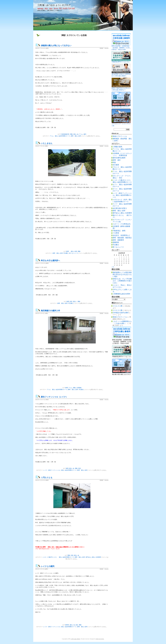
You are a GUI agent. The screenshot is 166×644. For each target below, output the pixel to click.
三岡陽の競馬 (117, 147)
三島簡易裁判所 (65, 134)
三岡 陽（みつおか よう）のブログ (54, 5)
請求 (71, 302)
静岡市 (67, 625)
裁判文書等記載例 (119, 158)
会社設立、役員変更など (121, 235)
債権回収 (116, 242)
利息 (80, 468)
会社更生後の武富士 (120, 208)
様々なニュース (74, 253)
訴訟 (77, 625)
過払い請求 (74, 251)
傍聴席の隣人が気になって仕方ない (56, 46)
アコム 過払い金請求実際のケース (60, 136)
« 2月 (113, 267)
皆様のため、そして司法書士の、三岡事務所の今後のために (122, 281)
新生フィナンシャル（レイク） (54, 397)
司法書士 (66, 253)
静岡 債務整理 (118, 240)
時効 (114, 162)
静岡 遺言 (117, 160)
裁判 (85, 134)
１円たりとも (47, 478)
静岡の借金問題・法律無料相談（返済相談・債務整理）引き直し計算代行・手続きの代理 (121, 48)
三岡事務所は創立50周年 (121, 294)
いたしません (47, 143)
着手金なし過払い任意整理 (93, 557)
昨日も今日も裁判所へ (50, 261)
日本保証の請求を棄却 (121, 313)
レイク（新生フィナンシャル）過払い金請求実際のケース (60, 470)
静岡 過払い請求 (76, 136)
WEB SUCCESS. (100, 639)
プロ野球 (116, 233)
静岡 (68, 251)
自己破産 (116, 165)
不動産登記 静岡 (119, 231)
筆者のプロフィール (120, 136)
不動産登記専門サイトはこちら (120, 62)
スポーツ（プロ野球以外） (122, 224)
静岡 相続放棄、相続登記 (122, 238)
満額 (71, 134)
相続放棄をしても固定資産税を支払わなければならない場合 (122, 274)
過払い (75, 302)
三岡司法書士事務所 (75, 639)
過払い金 (76, 134)
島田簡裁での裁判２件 (50, 311)
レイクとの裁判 (48, 566)
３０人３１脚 (117, 306)
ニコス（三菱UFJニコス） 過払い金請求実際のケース (58, 557)
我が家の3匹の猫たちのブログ (120, 107)
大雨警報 (79, 388)
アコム (81, 134)
